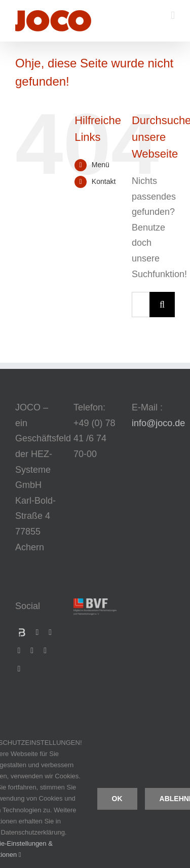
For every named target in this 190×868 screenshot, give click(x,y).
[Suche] (162, 305)
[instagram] (45, 651)
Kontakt (104, 181)
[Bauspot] (22, 632)
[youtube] (32, 651)
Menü (101, 165)
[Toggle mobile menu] (173, 15)
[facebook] (37, 632)
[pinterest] (19, 669)
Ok (117, 799)
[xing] (50, 632)
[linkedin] (19, 651)
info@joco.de (158, 423)
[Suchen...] (141, 305)
